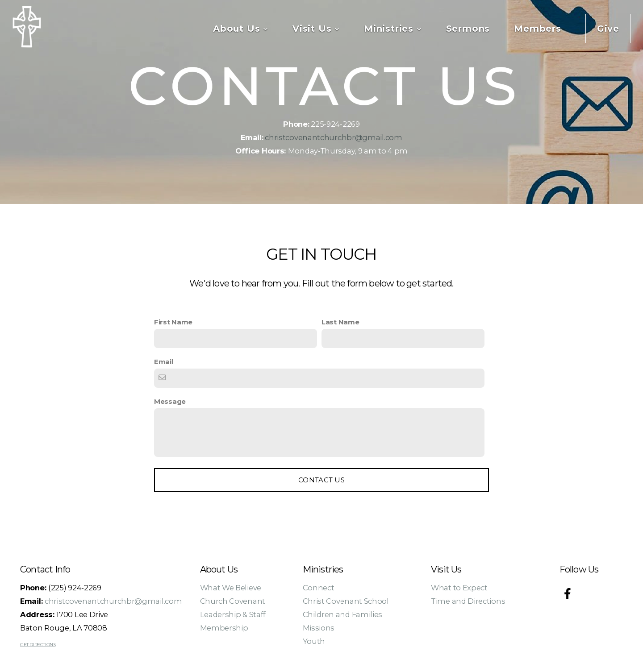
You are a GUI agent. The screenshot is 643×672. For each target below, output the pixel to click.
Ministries (393, 29)
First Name (173, 322)
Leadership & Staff (233, 614)
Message (170, 402)
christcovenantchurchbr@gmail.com (333, 137)
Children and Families (343, 614)
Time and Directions (468, 601)
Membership (224, 628)
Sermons (468, 29)
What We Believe (231, 588)
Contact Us (321, 480)
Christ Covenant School (346, 601)
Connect (319, 588)
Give (608, 29)
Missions (319, 628)
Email (164, 362)
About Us (241, 29)
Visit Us (316, 29)
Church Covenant (233, 601)
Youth (314, 641)
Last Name (340, 322)
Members (538, 29)
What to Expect (459, 588)
